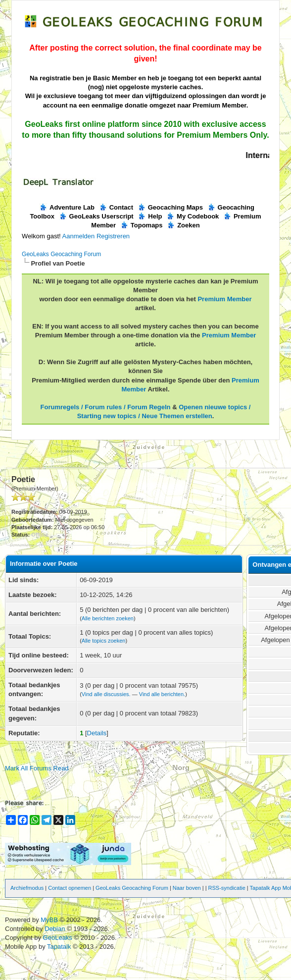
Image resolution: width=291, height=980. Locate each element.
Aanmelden (79, 236)
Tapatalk (60, 947)
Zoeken (183, 225)
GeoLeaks (59, 938)
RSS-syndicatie (227, 888)
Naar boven (187, 888)
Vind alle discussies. (106, 694)
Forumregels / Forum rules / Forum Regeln (106, 407)
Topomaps (142, 225)
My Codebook (193, 216)
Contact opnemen (70, 888)
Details (97, 733)
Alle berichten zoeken (108, 618)
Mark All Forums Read (37, 768)
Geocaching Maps (170, 207)
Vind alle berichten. (162, 694)
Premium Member (224, 299)
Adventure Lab (67, 207)
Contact (116, 207)
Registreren (113, 236)
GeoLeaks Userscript (96, 216)
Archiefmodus (27, 888)
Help (150, 216)
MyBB (49, 920)
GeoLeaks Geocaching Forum (61, 254)
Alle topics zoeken (104, 641)
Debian (56, 929)
